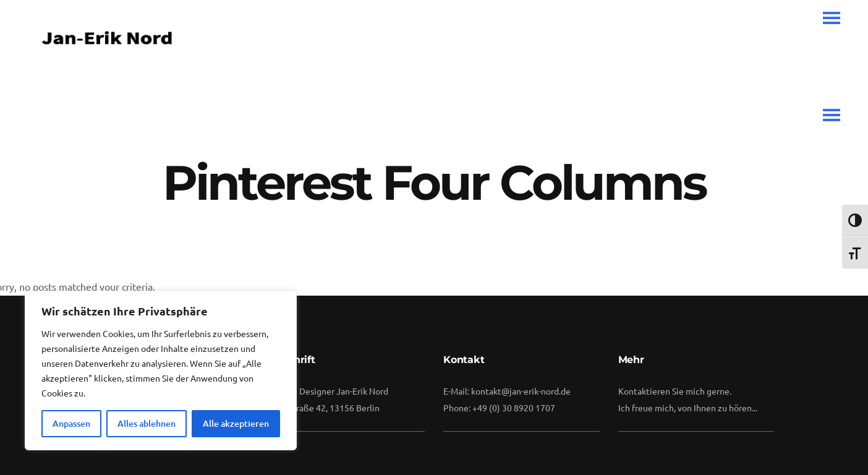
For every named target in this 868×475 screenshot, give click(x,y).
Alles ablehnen (147, 423)
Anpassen (71, 423)
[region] (161, 370)
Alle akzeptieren (236, 423)
